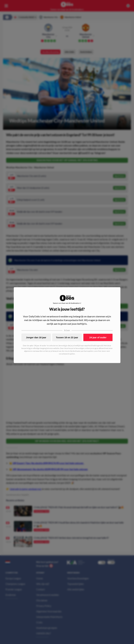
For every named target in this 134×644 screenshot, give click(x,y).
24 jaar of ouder (98, 337)
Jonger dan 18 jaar (36, 337)
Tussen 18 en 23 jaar (67, 337)
